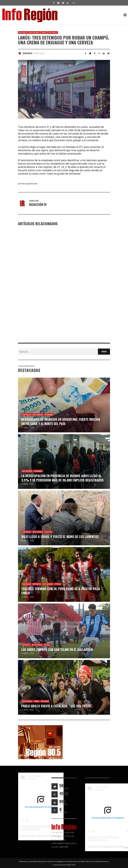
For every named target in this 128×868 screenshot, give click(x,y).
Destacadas (35, 33)
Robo (23, 184)
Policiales (53, 33)
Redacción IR (28, 53)
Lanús (44, 33)
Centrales (23, 33)
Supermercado (31, 184)
